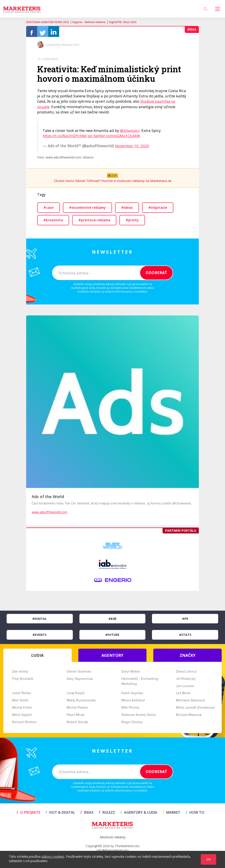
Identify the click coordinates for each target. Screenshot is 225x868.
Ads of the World (48, 499)
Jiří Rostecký (186, 681)
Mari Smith (20, 702)
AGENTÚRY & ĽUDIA (139, 815)
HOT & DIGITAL (60, 815)
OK (209, 859)
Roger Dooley (132, 724)
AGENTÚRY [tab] (112, 657)
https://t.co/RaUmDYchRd (65, 138)
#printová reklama (94, 222)
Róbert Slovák (77, 724)
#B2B (112, 621)
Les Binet (183, 695)
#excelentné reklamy (87, 210)
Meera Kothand (133, 702)
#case (48, 210)
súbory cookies (53, 856)
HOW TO (195, 815)
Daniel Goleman (79, 674)
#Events (40, 637)
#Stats (185, 637)
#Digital (40, 621)
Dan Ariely (20, 674)
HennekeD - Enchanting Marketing (140, 683)
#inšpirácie (158, 210)
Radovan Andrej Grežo (139, 717)
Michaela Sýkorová (190, 702)
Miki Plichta (130, 710)
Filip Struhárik (23, 681)
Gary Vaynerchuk (80, 681)
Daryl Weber (131, 674)
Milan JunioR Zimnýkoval (195, 710)
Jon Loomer (185, 688)
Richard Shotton (24, 724)
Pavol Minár (76, 717)
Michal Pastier (77, 710)
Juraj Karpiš (76, 695)
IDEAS (87, 815)
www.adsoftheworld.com (49, 514)
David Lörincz (186, 674)
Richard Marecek (189, 717)
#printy (132, 222)
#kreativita (53, 222)
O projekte (28, 815)
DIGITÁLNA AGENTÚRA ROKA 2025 (48, 22)
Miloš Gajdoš (22, 717)
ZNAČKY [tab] (188, 657)
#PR (185, 621)
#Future (112, 637)
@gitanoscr (130, 133)
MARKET (171, 815)
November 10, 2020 (132, 148)
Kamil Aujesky (132, 695)
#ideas (127, 210)
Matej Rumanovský (81, 702)
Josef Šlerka (21, 695)
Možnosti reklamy (113, 839)
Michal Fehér (22, 710)
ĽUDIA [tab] (37, 657)
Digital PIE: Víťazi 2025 (123, 22)
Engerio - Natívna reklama (89, 22)
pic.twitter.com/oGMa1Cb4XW (114, 138)
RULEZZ (107, 815)
